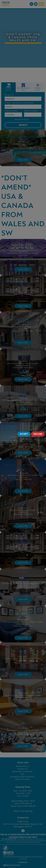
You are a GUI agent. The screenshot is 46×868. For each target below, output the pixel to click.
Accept (24, 434)
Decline (38, 434)
